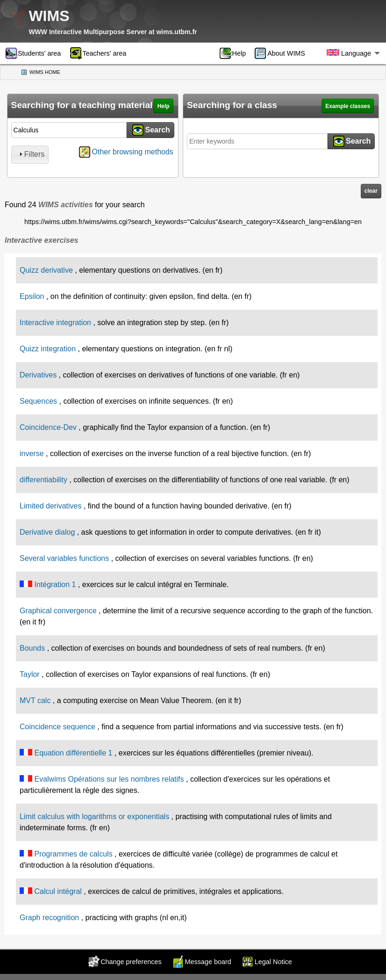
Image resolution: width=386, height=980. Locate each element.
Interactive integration (55, 323)
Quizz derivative (46, 270)
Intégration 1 (55, 584)
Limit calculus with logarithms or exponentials (94, 817)
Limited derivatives (51, 506)
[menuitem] (236, 53)
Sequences (38, 401)
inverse (32, 454)
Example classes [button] (348, 106)
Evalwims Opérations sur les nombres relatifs (109, 779)
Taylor (30, 674)
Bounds (32, 648)
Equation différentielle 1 (73, 753)
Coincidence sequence (57, 727)
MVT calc (35, 701)
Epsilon (32, 296)
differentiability (43, 480)
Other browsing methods (133, 152)
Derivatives (38, 375)
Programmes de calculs (73, 854)
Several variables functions (64, 558)
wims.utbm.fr (176, 32)
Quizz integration (48, 349)
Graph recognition (49, 918)
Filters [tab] (31, 154)
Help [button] (164, 106)
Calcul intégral (58, 891)
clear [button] (371, 191)
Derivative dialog (47, 532)
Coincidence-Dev (48, 427)
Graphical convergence (58, 611)
